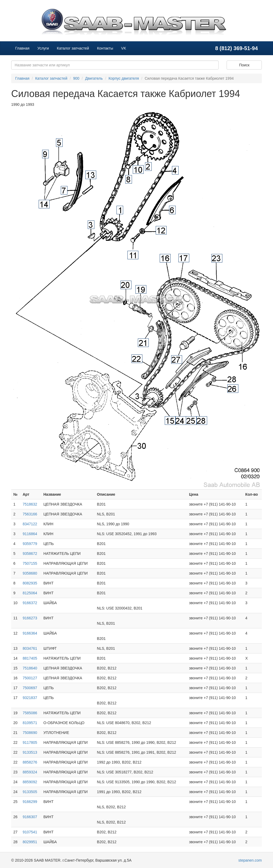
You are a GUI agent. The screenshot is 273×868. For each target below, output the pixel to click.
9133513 (30, 752)
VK (124, 48)
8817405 (30, 658)
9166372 (30, 603)
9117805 (30, 742)
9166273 (30, 618)
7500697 (30, 688)
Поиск (244, 65)
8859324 (30, 772)
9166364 (30, 633)
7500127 (30, 678)
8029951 (30, 842)
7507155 (30, 563)
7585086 (30, 713)
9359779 (30, 544)
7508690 (30, 733)
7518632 (30, 504)
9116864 (30, 534)
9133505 (30, 792)
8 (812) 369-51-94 (236, 48)
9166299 (30, 802)
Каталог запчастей (73, 48)
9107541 (30, 832)
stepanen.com (250, 860)
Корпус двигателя (124, 78)
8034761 (30, 648)
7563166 (30, 514)
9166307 (30, 817)
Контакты (105, 48)
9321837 (30, 698)
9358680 (30, 573)
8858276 (30, 762)
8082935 (30, 583)
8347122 (30, 524)
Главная (22, 48)
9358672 (30, 554)
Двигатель (94, 78)
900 (76, 78)
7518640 (30, 668)
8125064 (30, 593)
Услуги (43, 48)
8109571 (30, 723)
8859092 (30, 782)
